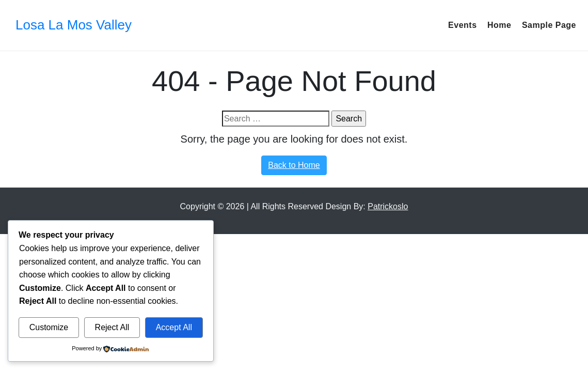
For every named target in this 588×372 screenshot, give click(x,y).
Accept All (174, 327)
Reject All (112, 327)
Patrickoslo (388, 206)
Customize (49, 327)
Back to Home (294, 165)
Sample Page (549, 25)
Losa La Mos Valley (74, 25)
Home (499, 25)
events (462, 25)
